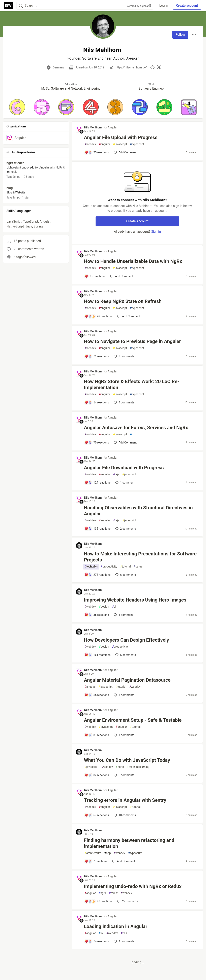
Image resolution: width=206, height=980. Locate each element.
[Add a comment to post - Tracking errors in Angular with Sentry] (97, 815)
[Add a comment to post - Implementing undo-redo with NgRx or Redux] (98, 901)
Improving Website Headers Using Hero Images (135, 600)
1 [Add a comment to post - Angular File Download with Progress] (124, 483)
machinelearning (138, 767)
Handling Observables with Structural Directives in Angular (138, 511)
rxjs (116, 474)
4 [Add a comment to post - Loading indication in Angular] (124, 941)
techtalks (91, 567)
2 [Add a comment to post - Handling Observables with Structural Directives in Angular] (125, 529)
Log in (164, 6)
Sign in (156, 232)
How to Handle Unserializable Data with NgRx (133, 261)
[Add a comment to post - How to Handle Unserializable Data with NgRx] (95, 276)
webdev (90, 144)
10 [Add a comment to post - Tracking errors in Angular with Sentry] (124, 815)
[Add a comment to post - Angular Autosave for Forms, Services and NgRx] (97, 442)
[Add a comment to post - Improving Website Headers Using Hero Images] (97, 615)
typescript (137, 144)
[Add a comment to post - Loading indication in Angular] (97, 941)
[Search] (21, 6)
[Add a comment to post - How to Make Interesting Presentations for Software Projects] (97, 575)
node (120, 767)
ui (114, 607)
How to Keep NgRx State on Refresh (123, 301)
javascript (120, 144)
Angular (113, 127)
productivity (109, 567)
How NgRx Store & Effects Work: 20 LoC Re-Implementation (132, 385)
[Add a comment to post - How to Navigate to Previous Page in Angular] (97, 356)
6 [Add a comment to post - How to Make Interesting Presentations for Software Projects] (125, 575)
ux (132, 434)
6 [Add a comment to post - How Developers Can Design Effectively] (125, 655)
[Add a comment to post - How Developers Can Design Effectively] (97, 655)
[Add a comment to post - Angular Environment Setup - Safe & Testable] (97, 735)
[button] (17, 107)
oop (107, 853)
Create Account (137, 221)
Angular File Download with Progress (124, 468)
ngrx (102, 893)
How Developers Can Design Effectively (126, 640)
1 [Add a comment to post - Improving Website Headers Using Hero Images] (123, 615)
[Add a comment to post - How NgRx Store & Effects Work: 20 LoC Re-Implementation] (97, 402)
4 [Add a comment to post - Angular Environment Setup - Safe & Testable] (124, 735)
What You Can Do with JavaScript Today (127, 760)
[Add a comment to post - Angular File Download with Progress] (97, 483)
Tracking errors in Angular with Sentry (125, 800)
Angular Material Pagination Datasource (127, 680)
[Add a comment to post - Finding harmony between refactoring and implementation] (96, 861)
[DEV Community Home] (8, 6)
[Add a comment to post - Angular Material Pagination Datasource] (97, 695)
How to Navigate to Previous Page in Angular (132, 341)
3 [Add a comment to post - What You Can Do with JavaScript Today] (124, 775)
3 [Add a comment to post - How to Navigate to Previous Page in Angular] (124, 356)
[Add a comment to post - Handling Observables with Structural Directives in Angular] (97, 529)
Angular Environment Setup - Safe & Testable (133, 720)
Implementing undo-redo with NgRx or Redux (133, 886)
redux (113, 893)
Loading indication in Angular (116, 926)
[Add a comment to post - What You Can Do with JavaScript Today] (97, 775)
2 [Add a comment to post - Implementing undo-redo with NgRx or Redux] (127, 901)
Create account (187, 6)
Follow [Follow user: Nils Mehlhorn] (180, 35)
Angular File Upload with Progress (121, 137)
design (104, 607)
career (139, 567)
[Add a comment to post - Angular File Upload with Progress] (97, 152)
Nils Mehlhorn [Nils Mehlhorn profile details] (93, 127)
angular (105, 144)
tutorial (125, 567)
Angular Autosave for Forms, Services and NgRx (136, 428)
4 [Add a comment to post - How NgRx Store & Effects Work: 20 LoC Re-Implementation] (124, 402)
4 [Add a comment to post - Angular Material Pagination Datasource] (124, 695)
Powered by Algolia (139, 6)
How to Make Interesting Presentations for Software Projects (140, 557)
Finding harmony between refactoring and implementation (129, 843)
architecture (93, 853)
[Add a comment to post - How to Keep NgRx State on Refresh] (98, 316)
